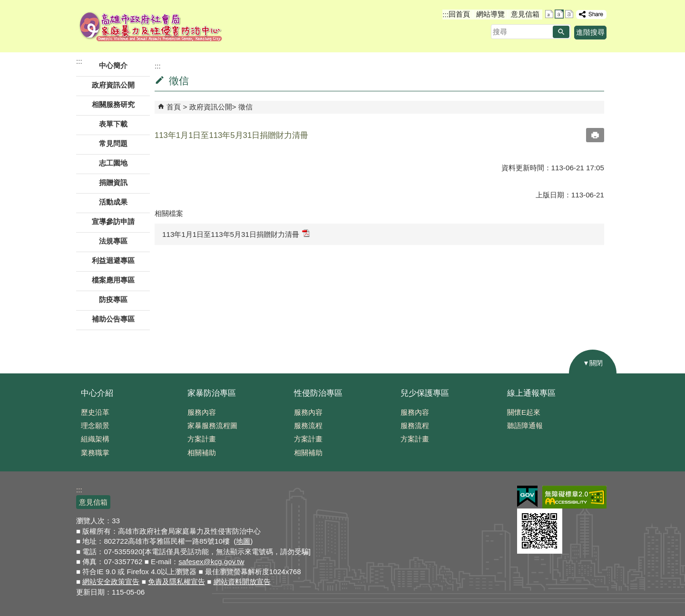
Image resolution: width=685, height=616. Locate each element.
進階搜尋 (590, 32)
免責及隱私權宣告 (176, 582)
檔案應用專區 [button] (113, 280)
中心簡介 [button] (113, 65)
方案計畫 (202, 439)
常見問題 (113, 143)
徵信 (245, 107)
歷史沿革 (95, 412)
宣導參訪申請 (113, 221)
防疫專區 (113, 299)
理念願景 (95, 425)
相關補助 (202, 453)
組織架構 (95, 439)
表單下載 (113, 124)
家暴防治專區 (212, 393)
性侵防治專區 (318, 393)
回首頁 (459, 14)
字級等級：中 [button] (559, 14)
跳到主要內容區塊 (5, 5)
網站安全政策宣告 (111, 582)
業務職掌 (95, 453)
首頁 (174, 107)
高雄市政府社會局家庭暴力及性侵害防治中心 (151, 26)
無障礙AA (574, 497)
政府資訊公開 (211, 107)
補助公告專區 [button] (113, 319)
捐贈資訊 (113, 182)
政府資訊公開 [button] (113, 85)
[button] (561, 32)
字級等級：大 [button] (569, 14)
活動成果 (113, 202)
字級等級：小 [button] (549, 14)
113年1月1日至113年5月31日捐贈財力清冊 (236, 234)
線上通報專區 (531, 393)
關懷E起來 (524, 412)
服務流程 (308, 425)
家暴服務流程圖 (212, 425)
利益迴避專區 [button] (113, 260)
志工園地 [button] (113, 163)
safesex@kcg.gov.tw (211, 562)
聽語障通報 (525, 425)
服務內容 (202, 412)
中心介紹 (97, 393)
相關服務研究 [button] (113, 104)
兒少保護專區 (425, 393)
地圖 (243, 541)
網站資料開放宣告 (242, 582)
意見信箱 (525, 14)
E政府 (527, 496)
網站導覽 (490, 14)
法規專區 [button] (113, 241)
